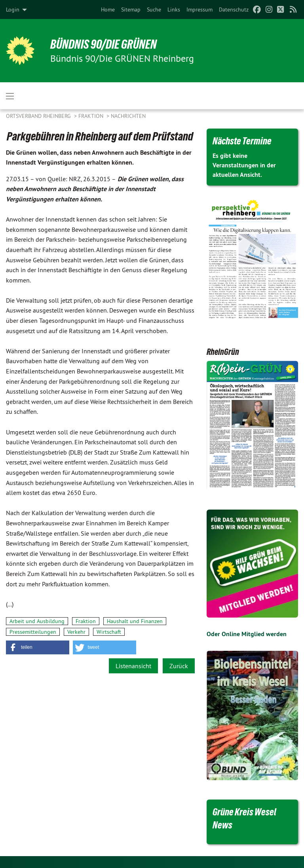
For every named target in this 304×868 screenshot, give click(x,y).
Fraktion (92, 116)
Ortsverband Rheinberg (39, 116)
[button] (38, 647)
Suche (154, 9)
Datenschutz (234, 9)
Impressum (199, 9)
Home (108, 9)
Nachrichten (128, 116)
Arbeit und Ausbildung (37, 621)
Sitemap (131, 9)
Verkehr (76, 632)
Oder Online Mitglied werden (247, 634)
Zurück (179, 666)
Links (174, 9)
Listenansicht (133, 666)
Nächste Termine (242, 141)
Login (13, 9)
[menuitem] (108, 9)
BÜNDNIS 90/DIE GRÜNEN (104, 44)
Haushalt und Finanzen (135, 621)
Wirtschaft (109, 632)
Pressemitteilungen (33, 632)
